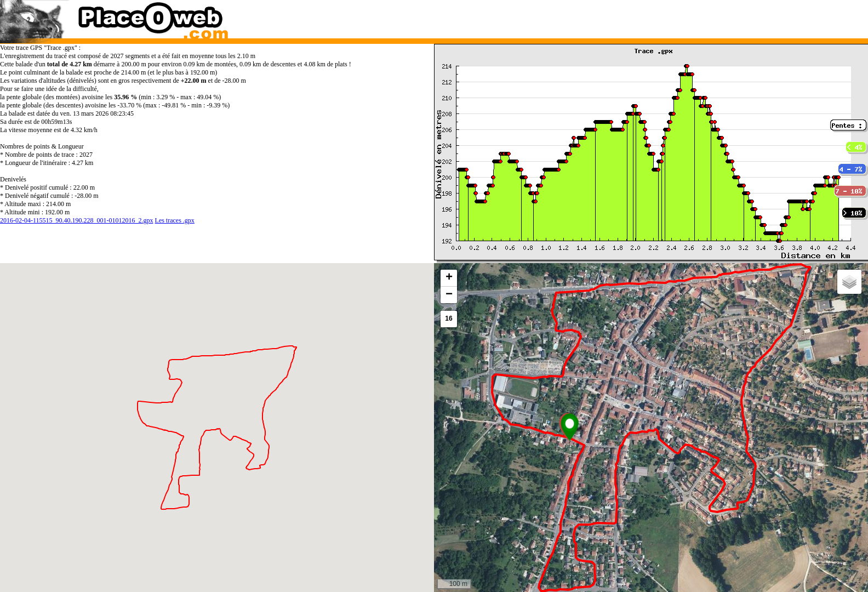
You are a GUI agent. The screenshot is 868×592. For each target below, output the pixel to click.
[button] (570, 427)
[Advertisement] (639, 16)
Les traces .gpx (175, 220)
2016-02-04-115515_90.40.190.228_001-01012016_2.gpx (77, 220)
